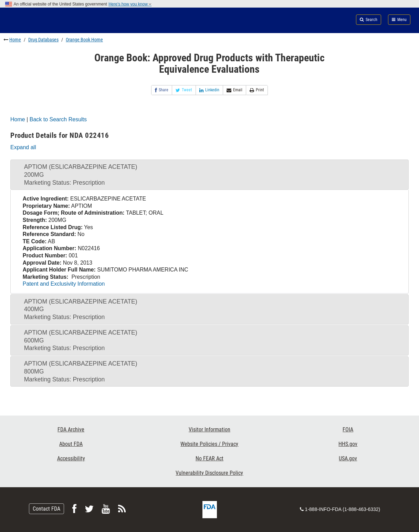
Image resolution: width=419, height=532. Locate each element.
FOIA (348, 429)
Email (234, 90)
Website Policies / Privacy (209, 444)
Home (15, 40)
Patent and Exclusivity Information (64, 284)
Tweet (184, 90)
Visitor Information (210, 429)
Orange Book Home (84, 40)
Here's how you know (130, 4)
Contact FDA (46, 509)
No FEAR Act (210, 458)
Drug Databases (43, 40)
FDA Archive (71, 429)
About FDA (71, 444)
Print (257, 90)
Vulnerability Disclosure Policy (209, 473)
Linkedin (209, 90)
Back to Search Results (58, 119)
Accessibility (71, 458)
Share (162, 90)
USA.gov (348, 458)
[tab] (210, 175)
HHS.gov (348, 444)
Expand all (23, 147)
